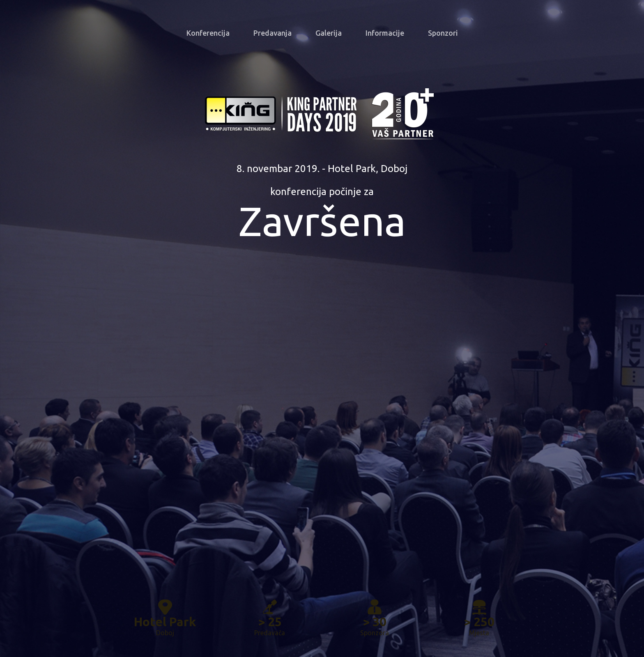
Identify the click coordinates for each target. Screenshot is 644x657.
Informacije (385, 33)
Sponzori (443, 33)
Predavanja (273, 33)
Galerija (329, 33)
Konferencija (208, 33)
